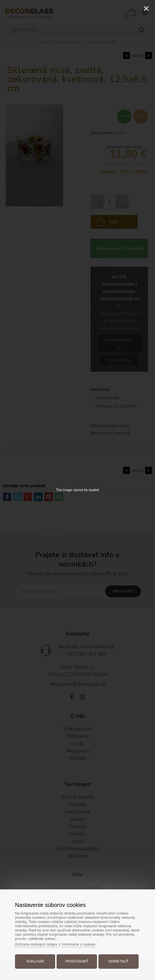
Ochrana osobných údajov (37, 944)
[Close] (146, 8)
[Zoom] (132, 8)
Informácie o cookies (80, 944)
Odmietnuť (118, 961)
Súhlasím (35, 961)
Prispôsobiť (77, 961)
